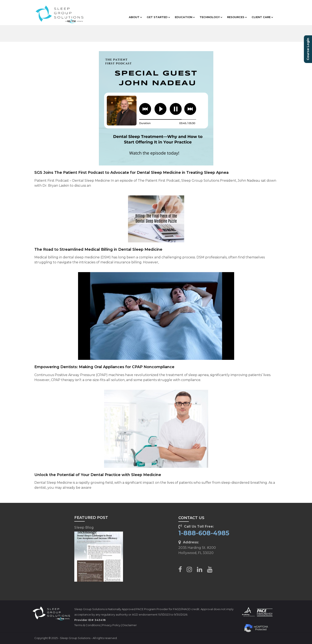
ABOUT (135, 17)
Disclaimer (130, 625)
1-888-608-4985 (204, 533)
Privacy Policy (111, 625)
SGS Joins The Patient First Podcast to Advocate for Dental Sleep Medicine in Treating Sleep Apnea (131, 173)
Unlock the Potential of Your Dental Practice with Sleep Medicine (98, 475)
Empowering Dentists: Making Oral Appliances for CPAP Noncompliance (104, 367)
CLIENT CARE (262, 17)
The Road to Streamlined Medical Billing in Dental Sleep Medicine (98, 249)
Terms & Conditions (87, 625)
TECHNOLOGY (211, 17)
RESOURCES (237, 17)
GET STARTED (158, 17)
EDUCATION (185, 17)
